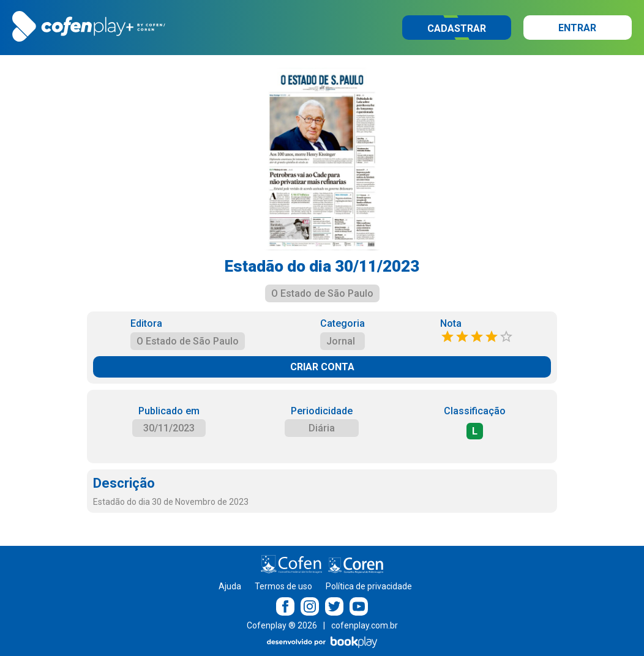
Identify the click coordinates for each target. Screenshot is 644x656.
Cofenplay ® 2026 (282, 625)
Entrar (577, 28)
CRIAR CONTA (322, 367)
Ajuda (230, 586)
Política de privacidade (369, 586)
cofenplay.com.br (365, 625)
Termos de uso (283, 586)
